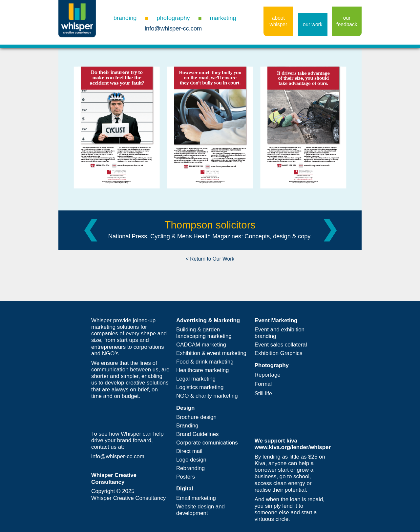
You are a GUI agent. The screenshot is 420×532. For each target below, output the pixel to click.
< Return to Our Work (210, 259)
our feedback (347, 21)
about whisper (278, 21)
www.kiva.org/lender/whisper (293, 447)
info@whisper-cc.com (173, 29)
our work (313, 24)
